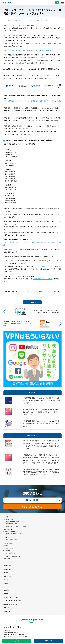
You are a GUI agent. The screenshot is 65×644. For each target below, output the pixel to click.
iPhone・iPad (9, 548)
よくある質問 (7, 569)
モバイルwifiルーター (11, 553)
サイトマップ (7, 611)
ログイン (6, 580)
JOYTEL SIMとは (8, 543)
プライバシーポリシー (10, 608)
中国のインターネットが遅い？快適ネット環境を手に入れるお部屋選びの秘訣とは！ (29, 50)
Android (7, 550)
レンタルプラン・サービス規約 (12, 601)
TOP (4, 21)
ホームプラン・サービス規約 (12, 597)
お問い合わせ (7, 576)
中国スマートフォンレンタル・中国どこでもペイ (18, 526)
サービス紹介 (7, 516)
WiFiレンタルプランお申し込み (16, 641)
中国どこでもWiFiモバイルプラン (14, 534)
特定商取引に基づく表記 (10, 604)
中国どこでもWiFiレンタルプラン (14, 521)
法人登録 (6, 573)
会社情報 (6, 590)
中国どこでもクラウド (11, 540)
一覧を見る (32, 302)
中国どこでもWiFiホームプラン (44, 266)
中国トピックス (10, 21)
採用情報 (6, 594)
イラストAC (22, 291)
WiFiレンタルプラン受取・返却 (12, 556)
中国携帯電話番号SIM (11, 524)
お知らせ (6, 583)
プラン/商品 (7, 559)
